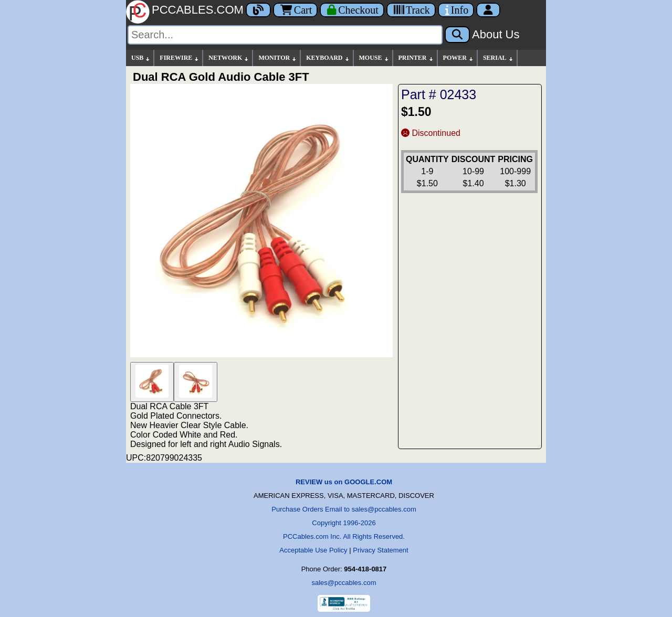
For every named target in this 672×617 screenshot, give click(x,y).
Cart (295, 10)
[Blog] (258, 10)
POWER (459, 58)
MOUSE (374, 58)
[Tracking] (411, 10)
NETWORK (229, 58)
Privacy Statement (381, 550)
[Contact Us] (456, 10)
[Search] (285, 35)
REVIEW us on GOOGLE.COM (344, 482)
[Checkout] (352, 10)
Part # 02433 (439, 94)
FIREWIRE (180, 58)
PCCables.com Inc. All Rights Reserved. (344, 536)
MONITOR (278, 58)
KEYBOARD (328, 58)
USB (141, 58)
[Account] (488, 10)
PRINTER (416, 58)
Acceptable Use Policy (313, 550)
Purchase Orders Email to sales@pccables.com (344, 509)
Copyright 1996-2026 (344, 523)
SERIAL (498, 58)
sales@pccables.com (344, 583)
